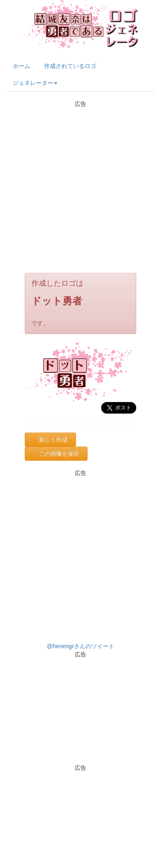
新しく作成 (53, 440)
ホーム (21, 66)
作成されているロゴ (70, 66)
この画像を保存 (59, 454)
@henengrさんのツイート (80, 646)
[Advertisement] (77, 185)
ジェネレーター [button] (35, 83)
